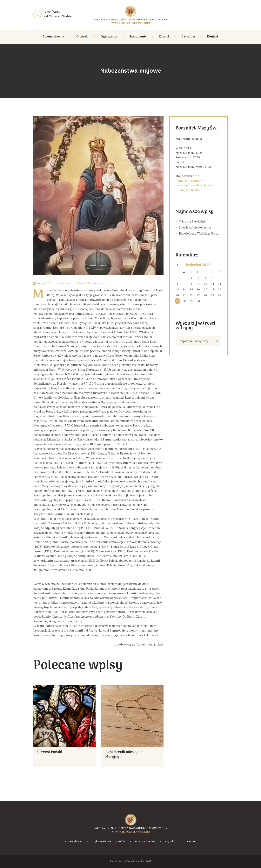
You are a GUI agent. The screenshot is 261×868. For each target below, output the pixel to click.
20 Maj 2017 (44, 284)
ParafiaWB (84, 284)
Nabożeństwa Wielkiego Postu (199, 234)
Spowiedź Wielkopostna (195, 228)
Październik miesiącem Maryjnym (124, 755)
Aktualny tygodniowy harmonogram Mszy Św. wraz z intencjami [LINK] (196, 185)
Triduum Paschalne (192, 222)
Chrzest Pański (50, 752)
